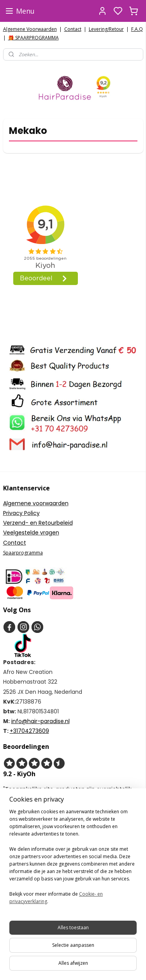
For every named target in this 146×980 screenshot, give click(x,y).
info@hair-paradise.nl (40, 721)
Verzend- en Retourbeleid (38, 523)
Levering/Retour (106, 29)
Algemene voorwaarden (36, 503)
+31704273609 (29, 731)
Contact (73, 29)
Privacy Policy (21, 513)
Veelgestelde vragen (31, 533)
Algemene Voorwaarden (30, 29)
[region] (73, 860)
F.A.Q (137, 29)
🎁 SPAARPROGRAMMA (33, 38)
